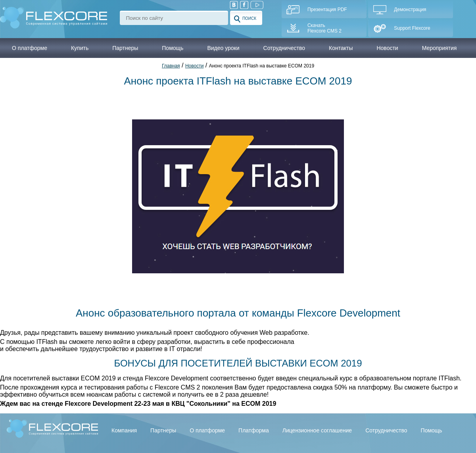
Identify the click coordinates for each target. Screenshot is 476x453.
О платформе (207, 430)
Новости (387, 48)
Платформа (254, 430)
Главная (171, 66)
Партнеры (163, 430)
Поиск (245, 19)
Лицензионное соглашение (317, 430)
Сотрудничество (386, 430)
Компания (124, 430)
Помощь (432, 430)
